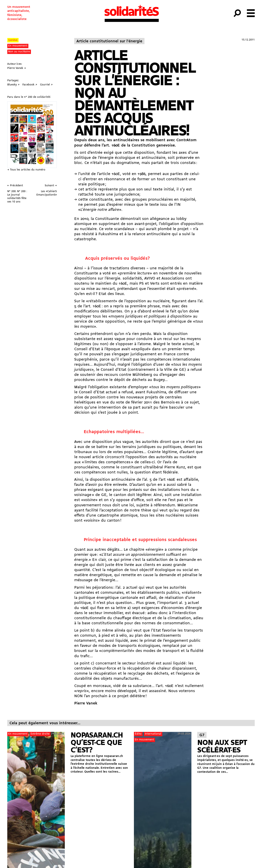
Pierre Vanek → (17, 68)
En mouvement (18, 46)
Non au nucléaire (19, 52)
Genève (13, 40)
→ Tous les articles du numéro (26, 170)
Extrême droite (40, 734)
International (153, 734)
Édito (138, 734)
